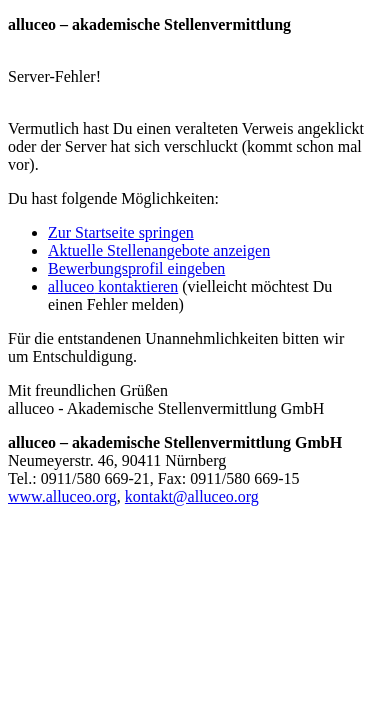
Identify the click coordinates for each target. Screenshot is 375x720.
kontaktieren (113, 286)
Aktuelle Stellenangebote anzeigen (159, 250)
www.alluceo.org (62, 496)
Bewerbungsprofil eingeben (136, 268)
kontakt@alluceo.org (192, 496)
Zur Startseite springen (121, 232)
